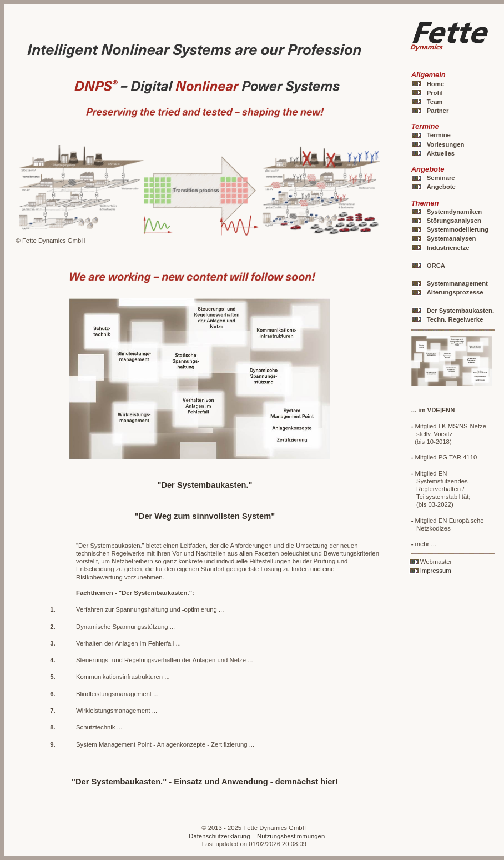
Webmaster (436, 562)
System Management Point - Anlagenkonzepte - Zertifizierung (162, 744)
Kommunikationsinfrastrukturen (119, 677)
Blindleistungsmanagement (114, 694)
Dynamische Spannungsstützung (122, 627)
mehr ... (424, 544)
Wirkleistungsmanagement (113, 711)
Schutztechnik (96, 727)
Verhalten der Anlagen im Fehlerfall (125, 643)
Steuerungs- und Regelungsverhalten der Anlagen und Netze (161, 660)
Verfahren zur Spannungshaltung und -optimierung (147, 609)
